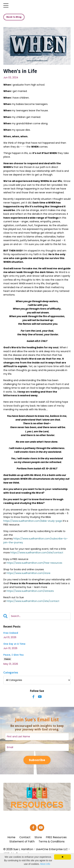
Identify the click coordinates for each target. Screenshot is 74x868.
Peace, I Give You (13, 655)
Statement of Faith (22, 841)
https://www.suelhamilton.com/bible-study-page (33, 521)
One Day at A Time (14, 644)
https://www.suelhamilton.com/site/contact (37, 553)
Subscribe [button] (37, 760)
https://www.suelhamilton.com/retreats (30, 591)
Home (11, 837)
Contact (25, 837)
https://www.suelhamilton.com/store (28, 573)
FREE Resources (56, 837)
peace (7, 659)
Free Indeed (11, 633)
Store (38, 837)
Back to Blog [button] (14, 17)
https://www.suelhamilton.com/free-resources (34, 563)
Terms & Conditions (52, 841)
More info (45, 864)
